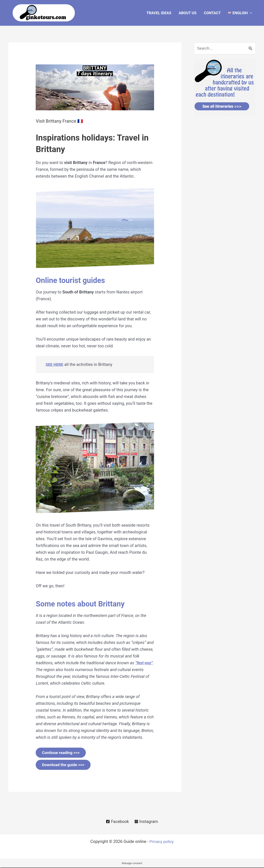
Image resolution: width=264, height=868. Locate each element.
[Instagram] (146, 822)
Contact (212, 13)
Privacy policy (161, 842)
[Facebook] (117, 822)
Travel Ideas (159, 13)
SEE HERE (55, 364)
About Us (187, 13)
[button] (240, 13)
